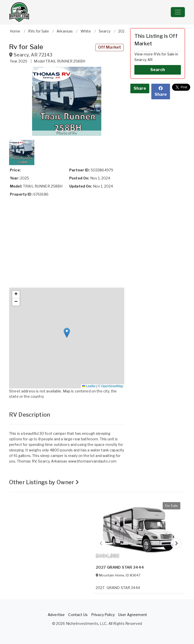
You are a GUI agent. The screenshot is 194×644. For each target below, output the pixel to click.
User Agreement (133, 615)
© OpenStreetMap (111, 386)
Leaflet (89, 386)
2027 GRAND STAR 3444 (120, 567)
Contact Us (78, 615)
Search (158, 70)
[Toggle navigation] (178, 12)
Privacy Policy (103, 615)
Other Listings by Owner (44, 482)
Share (140, 88)
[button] (67, 101)
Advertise (56, 615)
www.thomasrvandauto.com (92, 461)
